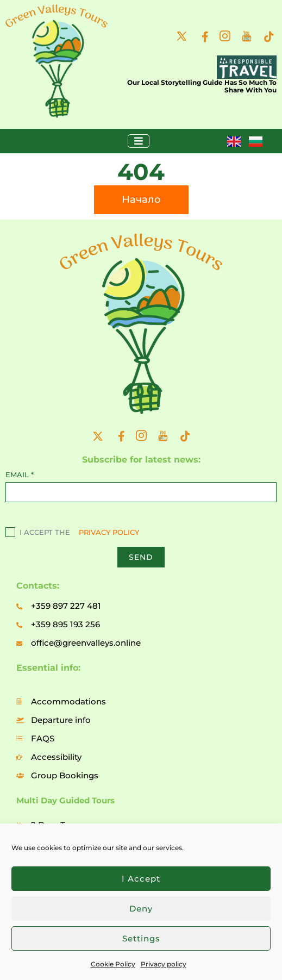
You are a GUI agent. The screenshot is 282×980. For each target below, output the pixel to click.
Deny (141, 909)
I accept (141, 879)
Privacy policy (164, 964)
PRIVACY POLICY (109, 532)
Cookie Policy (113, 964)
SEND (141, 557)
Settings (141, 938)
